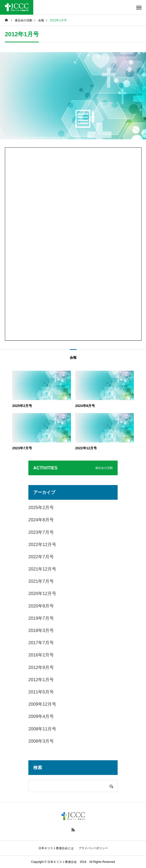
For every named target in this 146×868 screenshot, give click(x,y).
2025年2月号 (41, 508)
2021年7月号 (41, 581)
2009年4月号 (41, 716)
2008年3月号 (41, 741)
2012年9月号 (41, 667)
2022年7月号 (41, 557)
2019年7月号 (41, 618)
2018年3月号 (41, 630)
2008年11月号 (42, 729)
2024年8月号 (41, 520)
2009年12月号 (42, 704)
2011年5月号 (41, 692)
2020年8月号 (41, 606)
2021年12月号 (42, 569)
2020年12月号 (42, 594)
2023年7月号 (41, 532)
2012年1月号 (41, 680)
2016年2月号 (41, 655)
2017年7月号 (41, 643)
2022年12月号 (42, 545)
